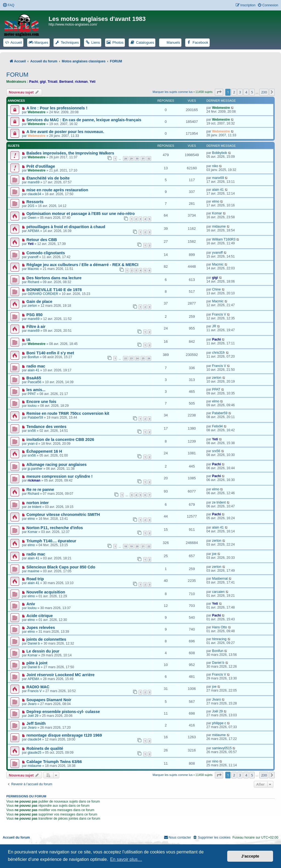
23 (131, 358)
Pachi (33, 82)
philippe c (219, 723)
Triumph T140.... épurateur (51, 541)
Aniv (31, 604)
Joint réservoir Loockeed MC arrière (60, 675)
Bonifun (33, 357)
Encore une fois (41, 402)
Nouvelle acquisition (46, 592)
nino (215, 761)
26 (149, 358)
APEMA (33, 231)
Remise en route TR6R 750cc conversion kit (68, 413)
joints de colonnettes (46, 639)
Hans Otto (220, 627)
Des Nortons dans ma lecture (54, 278)
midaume (219, 226)
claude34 (34, 194)
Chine (217, 289)
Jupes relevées (41, 627)
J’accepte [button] (250, 856)
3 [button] (240, 92)
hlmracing (219, 639)
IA (28, 340)
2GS (31, 206)
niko (215, 166)
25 (143, 358)
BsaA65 (34, 378)
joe (214, 554)
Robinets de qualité (45, 748)
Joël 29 (33, 716)
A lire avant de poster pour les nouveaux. (65, 132)
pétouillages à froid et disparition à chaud (66, 227)
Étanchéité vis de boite (48, 178)
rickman (81, 82)
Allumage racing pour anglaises (56, 465)
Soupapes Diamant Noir (49, 700)
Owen (32, 218)
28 (125, 158)
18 (125, 546)
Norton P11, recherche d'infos (55, 528)
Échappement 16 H (44, 451)
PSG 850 (34, 315)
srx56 (32, 431)
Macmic (33, 269)
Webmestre (37, 112)
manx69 (34, 182)
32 (149, 158)
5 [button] (252, 92)
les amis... (36, 390)
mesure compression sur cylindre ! (59, 476)
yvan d (33, 444)
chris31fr (218, 353)
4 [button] (246, 92)
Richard (33, 282)
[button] (219, 92)
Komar (217, 213)
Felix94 (217, 426)
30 (137, 158)
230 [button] (264, 92)
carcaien (218, 592)
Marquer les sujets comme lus (173, 92)
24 (137, 358)
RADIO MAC (38, 687)
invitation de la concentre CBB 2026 (60, 439)
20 (137, 546)
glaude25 (35, 753)
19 (131, 546)
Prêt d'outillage (41, 166)
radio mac (36, 366)
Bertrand (66, 82)
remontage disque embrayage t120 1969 (64, 735)
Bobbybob (220, 153)
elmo (216, 201)
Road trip (35, 579)
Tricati (53, 82)
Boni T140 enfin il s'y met (50, 353)
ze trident (35, 507)
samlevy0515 (222, 748)
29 (131, 158)
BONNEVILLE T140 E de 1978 (54, 290)
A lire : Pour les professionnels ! (57, 108)
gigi (43, 82)
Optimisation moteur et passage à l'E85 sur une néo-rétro (81, 214)
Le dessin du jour (43, 651)
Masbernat (220, 579)
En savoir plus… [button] (126, 859)
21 (143, 546)
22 (125, 358)
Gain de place (39, 302)
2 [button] (234, 92)
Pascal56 (35, 382)
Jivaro (32, 704)
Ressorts (35, 202)
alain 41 (218, 190)
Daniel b (34, 643)
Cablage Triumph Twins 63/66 (54, 762)
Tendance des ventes (46, 427)
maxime (33, 571)
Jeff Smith (36, 723)
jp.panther (35, 469)
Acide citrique (40, 616)
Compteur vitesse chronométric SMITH (63, 515)
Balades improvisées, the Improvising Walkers (70, 153)
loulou (32, 406)
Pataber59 (35, 418)
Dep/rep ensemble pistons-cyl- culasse (63, 712)
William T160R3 (224, 239)
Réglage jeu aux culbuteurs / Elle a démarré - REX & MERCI (82, 265)
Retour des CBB (42, 240)
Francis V (219, 314)
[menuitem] (9, 5)
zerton (32, 306)
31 (143, 158)
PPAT (32, 394)
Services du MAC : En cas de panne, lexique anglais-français (84, 120)
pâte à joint (37, 663)
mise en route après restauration (57, 190)
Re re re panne (40, 490)
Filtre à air (36, 327)
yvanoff (33, 257)
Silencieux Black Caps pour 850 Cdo (61, 567)
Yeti (92, 82)
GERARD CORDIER (43, 294)
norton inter (37, 503)
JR (214, 326)
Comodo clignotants (46, 253)
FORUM (17, 75)
